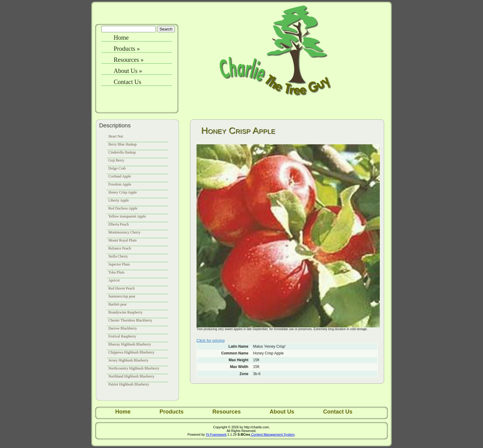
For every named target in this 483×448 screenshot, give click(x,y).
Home (121, 38)
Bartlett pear (118, 304)
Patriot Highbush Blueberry (129, 384)
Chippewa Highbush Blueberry (131, 352)
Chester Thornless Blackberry (130, 320)
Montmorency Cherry (124, 232)
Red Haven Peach (122, 288)
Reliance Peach (120, 248)
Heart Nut (116, 136)
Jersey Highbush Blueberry (129, 360)
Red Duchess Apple (123, 208)
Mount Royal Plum (123, 240)
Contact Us (127, 82)
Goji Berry (116, 160)
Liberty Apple (119, 200)
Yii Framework (216, 434)
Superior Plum (119, 264)
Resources (129, 60)
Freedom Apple (120, 184)
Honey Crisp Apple (123, 192)
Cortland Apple (120, 176)
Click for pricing (211, 340)
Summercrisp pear (122, 296)
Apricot (114, 280)
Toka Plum (116, 272)
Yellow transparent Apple (127, 216)
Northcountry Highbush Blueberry (134, 368)
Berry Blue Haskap (123, 144)
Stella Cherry (118, 256)
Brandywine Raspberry (126, 312)
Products (127, 49)
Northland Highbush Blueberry (131, 376)
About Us (128, 71)
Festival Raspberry (122, 336)
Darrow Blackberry (123, 328)
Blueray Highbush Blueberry (130, 344)
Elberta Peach (119, 224)
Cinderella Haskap (122, 152)
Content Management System (272, 434)
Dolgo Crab (117, 168)
